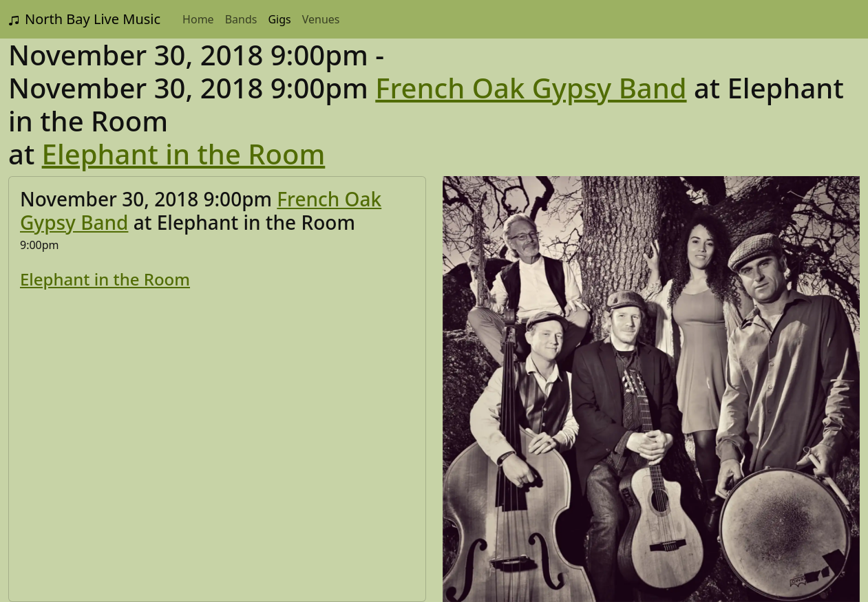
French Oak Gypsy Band (531, 88)
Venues (321, 19)
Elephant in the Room (184, 154)
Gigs (279, 19)
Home (198, 19)
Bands (241, 19)
